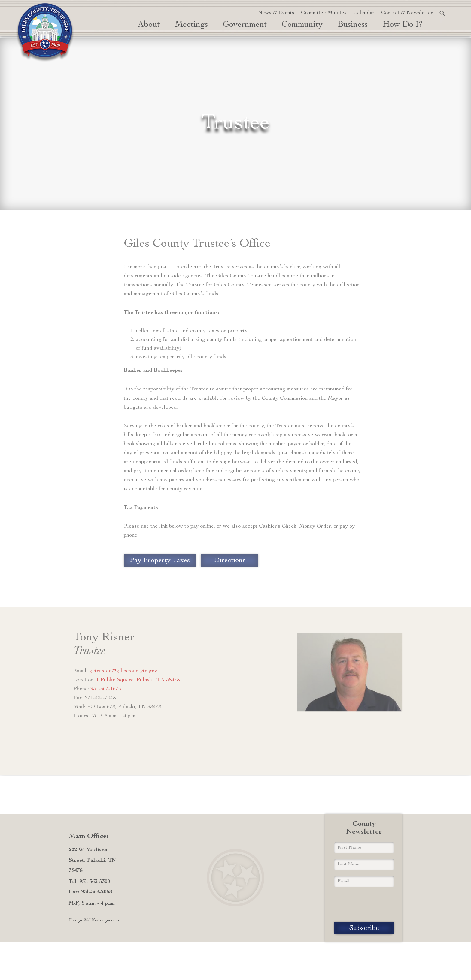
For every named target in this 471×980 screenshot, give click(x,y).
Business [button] (353, 25)
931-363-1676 (106, 689)
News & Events (276, 13)
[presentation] (364, 905)
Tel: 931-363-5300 (89, 882)
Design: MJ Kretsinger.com (94, 921)
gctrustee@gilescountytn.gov (123, 671)
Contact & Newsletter (407, 13)
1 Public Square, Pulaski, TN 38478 (138, 680)
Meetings (191, 25)
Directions (230, 561)
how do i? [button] (403, 25)
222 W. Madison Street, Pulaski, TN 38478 (92, 860)
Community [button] (302, 25)
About (149, 25)
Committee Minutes (324, 13)
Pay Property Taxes (160, 561)
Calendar (364, 13)
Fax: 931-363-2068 (90, 892)
